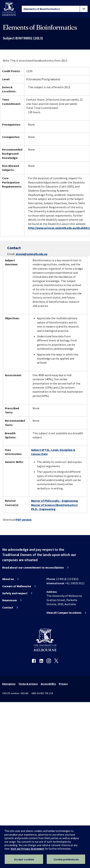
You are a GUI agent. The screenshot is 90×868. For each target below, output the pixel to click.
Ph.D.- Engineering (43, 509)
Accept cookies (24, 859)
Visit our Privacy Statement (27, 849)
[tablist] (55, 9)
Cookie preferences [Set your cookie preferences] (66, 859)
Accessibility (48, 684)
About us (8, 579)
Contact (8, 607)
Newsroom (10, 600)
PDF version (24, 520)
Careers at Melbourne (17, 586)
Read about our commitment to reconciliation (33, 567)
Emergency (9, 684)
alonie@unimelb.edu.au (31, 254)
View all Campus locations (64, 613)
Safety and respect (15, 593)
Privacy (63, 684)
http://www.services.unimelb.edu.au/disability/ (59, 228)
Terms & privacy (28, 684)
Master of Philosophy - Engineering (54, 501)
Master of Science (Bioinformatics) (54, 505)
